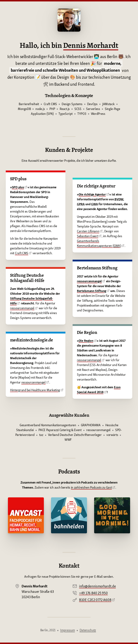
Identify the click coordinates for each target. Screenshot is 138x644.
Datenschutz (88, 630)
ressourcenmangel (22, 308)
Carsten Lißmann (88, 231)
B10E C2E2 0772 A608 (95, 600)
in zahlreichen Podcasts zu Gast (91, 487)
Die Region (86, 341)
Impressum (67, 630)
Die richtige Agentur (92, 194)
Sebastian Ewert (88, 236)
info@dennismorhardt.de (97, 586)
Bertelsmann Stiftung (92, 291)
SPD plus (18, 187)
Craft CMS (22, 253)
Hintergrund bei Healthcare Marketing (35, 390)
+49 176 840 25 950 (93, 593)
